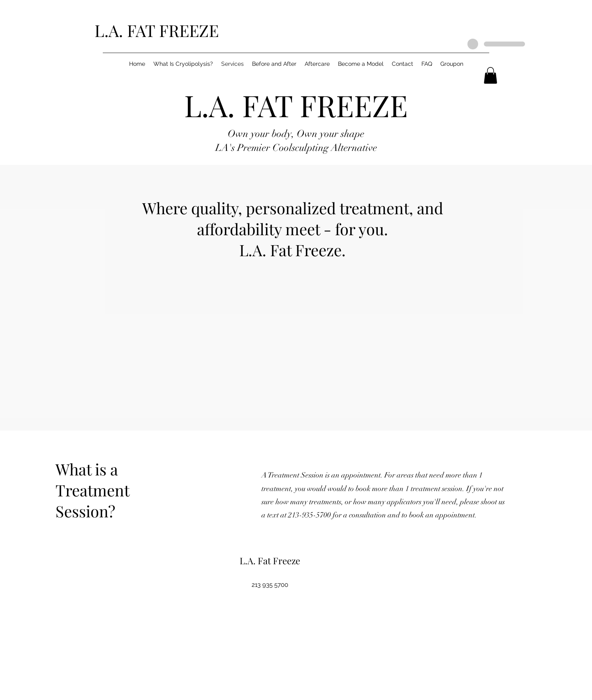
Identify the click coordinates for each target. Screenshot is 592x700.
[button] (490, 75)
